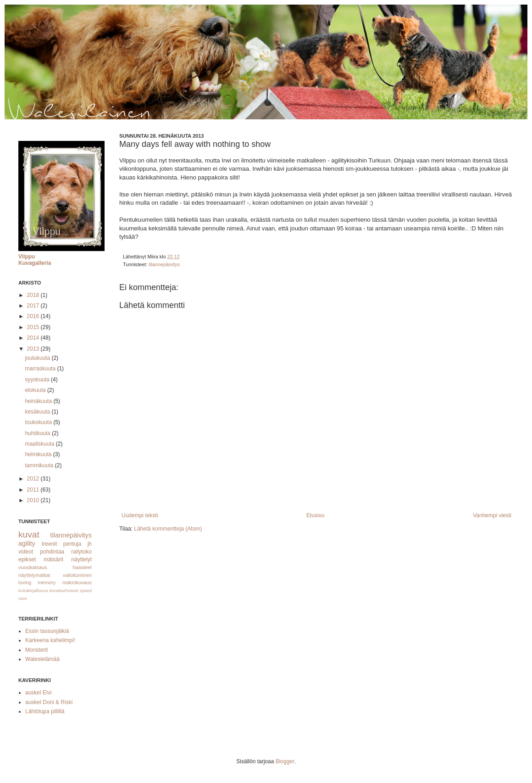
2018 (34, 295)
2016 (34, 316)
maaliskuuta (40, 444)
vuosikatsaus (33, 567)
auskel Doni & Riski (49, 702)
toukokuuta (39, 422)
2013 (34, 349)
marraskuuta (41, 369)
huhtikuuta (38, 433)
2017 (34, 306)
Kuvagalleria (35, 263)
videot (26, 552)
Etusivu (315, 515)
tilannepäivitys (164, 264)
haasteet (82, 567)
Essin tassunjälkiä (47, 631)
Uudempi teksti (140, 515)
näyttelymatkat (34, 575)
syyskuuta (38, 380)
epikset (27, 559)
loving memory (37, 582)
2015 (34, 327)
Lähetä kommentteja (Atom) (168, 529)
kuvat (29, 534)
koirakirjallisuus (33, 590)
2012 (34, 479)
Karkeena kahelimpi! (50, 640)
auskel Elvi (38, 693)
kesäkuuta (38, 412)
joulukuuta (38, 358)
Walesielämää (42, 659)
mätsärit (53, 559)
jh (90, 544)
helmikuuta (39, 454)
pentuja (72, 544)
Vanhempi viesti (492, 515)
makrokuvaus (77, 582)
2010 (34, 500)
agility (27, 543)
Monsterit (36, 650)
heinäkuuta (39, 401)
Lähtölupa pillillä (45, 711)
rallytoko (81, 552)
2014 (34, 338)
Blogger (285, 761)
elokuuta (36, 390)
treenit (49, 544)
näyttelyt (81, 559)
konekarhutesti (64, 590)
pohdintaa (52, 552)
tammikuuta (40, 465)
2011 (34, 490)
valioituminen (77, 575)
